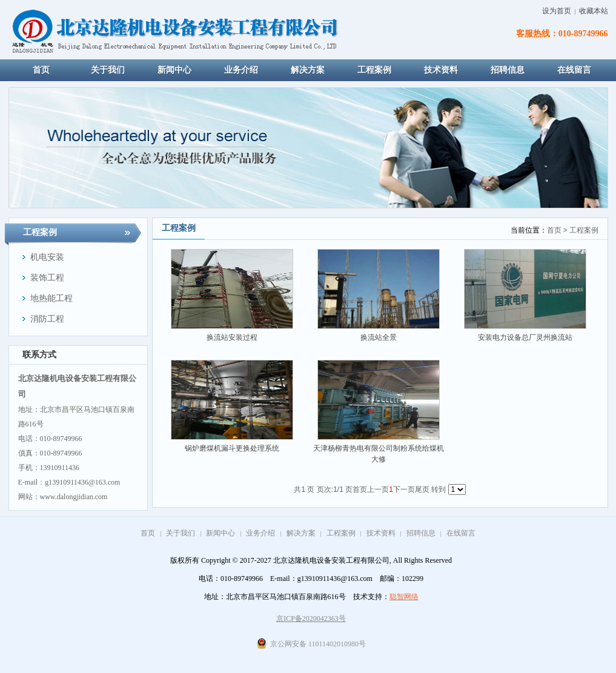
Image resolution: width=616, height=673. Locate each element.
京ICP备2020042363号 (311, 618)
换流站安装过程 (232, 337)
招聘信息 (421, 533)
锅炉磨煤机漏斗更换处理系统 (232, 448)
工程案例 (584, 230)
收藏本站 (594, 11)
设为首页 (557, 11)
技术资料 (381, 533)
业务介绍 (260, 533)
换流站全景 (379, 337)
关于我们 (180, 533)
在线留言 (461, 533)
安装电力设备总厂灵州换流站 (525, 337)
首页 (554, 230)
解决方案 (301, 533)
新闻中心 (220, 533)
